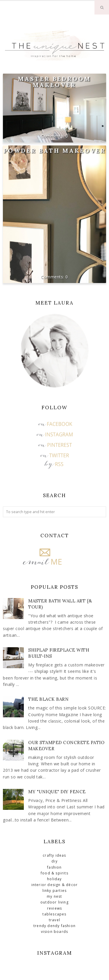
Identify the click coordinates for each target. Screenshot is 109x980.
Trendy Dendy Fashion (54, 926)
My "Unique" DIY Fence (57, 792)
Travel (54, 920)
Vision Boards (55, 932)
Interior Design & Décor (55, 885)
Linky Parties (55, 891)
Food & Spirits (54, 873)
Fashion (54, 867)
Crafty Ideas (54, 855)
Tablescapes (54, 914)
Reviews (54, 908)
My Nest (54, 896)
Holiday (54, 879)
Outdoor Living (54, 902)
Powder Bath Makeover (55, 151)
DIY (54, 861)
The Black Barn (48, 699)
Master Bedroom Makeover (54, 82)
